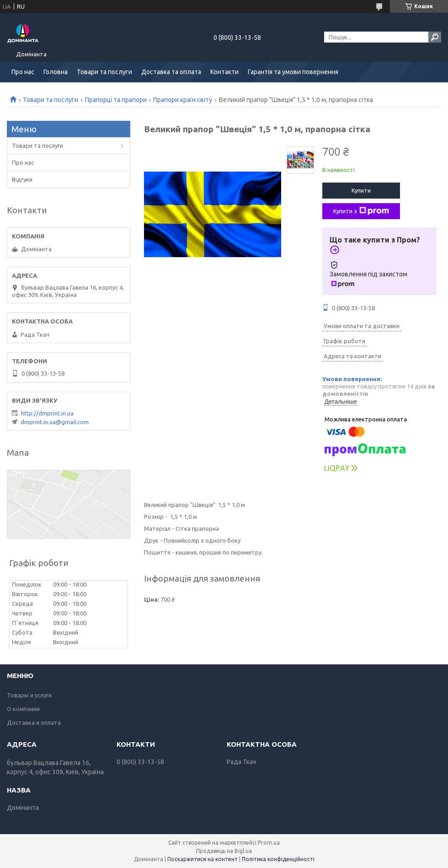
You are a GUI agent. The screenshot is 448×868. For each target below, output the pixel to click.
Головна (56, 72)
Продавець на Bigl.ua (224, 851)
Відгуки (22, 179)
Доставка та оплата (171, 72)
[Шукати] (435, 37)
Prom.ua (269, 843)
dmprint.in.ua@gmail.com (55, 422)
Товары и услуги (29, 695)
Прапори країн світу (183, 100)
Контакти (224, 72)
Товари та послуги (104, 72)
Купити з (361, 211)
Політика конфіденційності (278, 859)
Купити (361, 190)
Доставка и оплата (34, 722)
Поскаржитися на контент (203, 859)
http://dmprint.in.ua (47, 413)
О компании (23, 709)
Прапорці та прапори (116, 100)
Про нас (23, 72)
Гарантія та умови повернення (293, 72)
